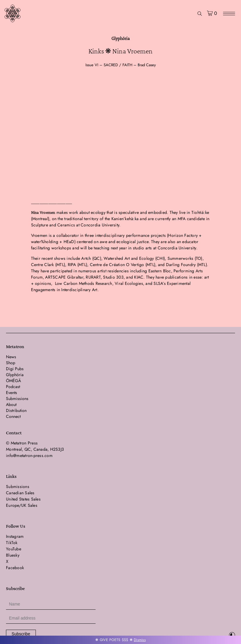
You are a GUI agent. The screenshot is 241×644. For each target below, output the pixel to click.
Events (11, 393)
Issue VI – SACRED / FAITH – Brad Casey (121, 65)
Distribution (16, 410)
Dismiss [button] (140, 640)
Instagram (15, 536)
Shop (11, 363)
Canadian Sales (20, 493)
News (11, 357)
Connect (13, 416)
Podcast (13, 387)
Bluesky (13, 555)
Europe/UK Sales (22, 505)
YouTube (14, 549)
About (11, 404)
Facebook (15, 568)
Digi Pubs (15, 369)
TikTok (12, 543)
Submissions (17, 399)
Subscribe (21, 634)
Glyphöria (120, 38)
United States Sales (23, 499)
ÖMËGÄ (13, 381)
